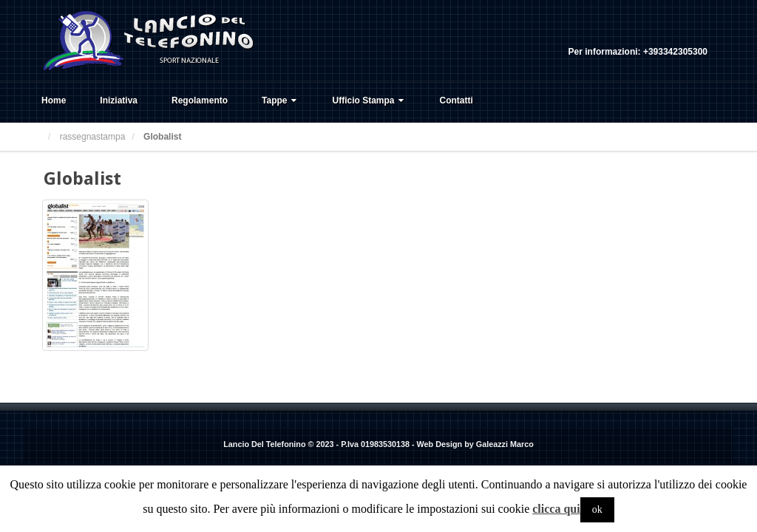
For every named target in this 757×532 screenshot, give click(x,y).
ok (597, 509)
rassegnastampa (93, 137)
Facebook (656, 32)
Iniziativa (119, 100)
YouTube (696, 32)
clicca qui (556, 509)
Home (54, 100)
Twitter (676, 32)
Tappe (280, 100)
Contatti (456, 100)
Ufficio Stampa (370, 100)
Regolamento (200, 100)
